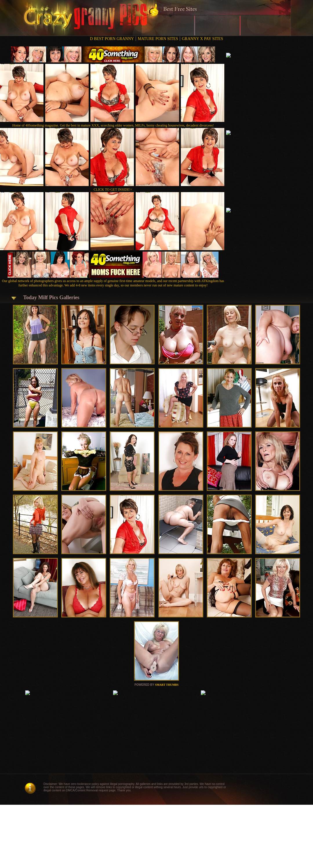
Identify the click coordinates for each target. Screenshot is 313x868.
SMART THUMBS (167, 685)
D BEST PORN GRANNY (112, 39)
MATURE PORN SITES (158, 39)
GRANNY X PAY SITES (202, 39)
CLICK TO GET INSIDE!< (113, 190)
